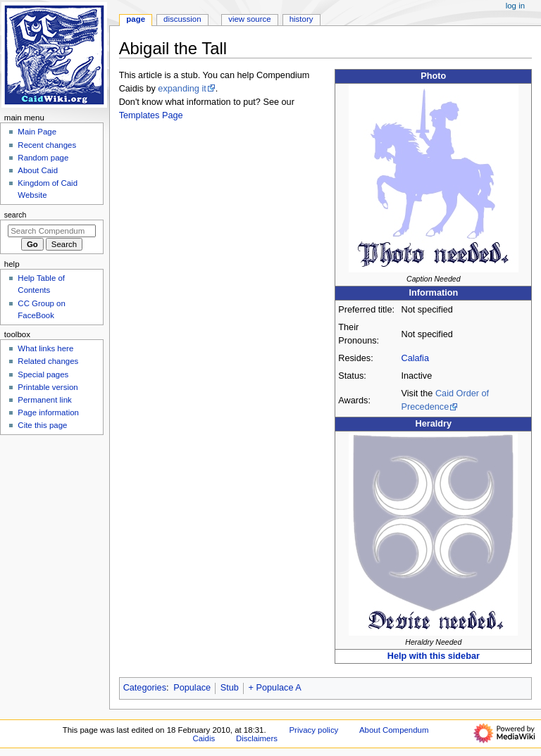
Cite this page (42, 425)
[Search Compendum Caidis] (52, 231)
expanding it (182, 89)
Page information (48, 412)
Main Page (37, 132)
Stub (230, 688)
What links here (45, 348)
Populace (192, 688)
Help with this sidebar (434, 656)
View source (249, 19)
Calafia (415, 358)
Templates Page (151, 115)
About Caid (38, 170)
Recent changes (47, 145)
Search (15, 215)
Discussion (182, 19)
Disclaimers (257, 738)
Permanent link (44, 400)
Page (136, 19)
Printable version (48, 387)
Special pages (43, 374)
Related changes (48, 361)
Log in (515, 6)
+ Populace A (275, 688)
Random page (43, 158)
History (301, 19)
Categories (145, 688)
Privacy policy (313, 730)
